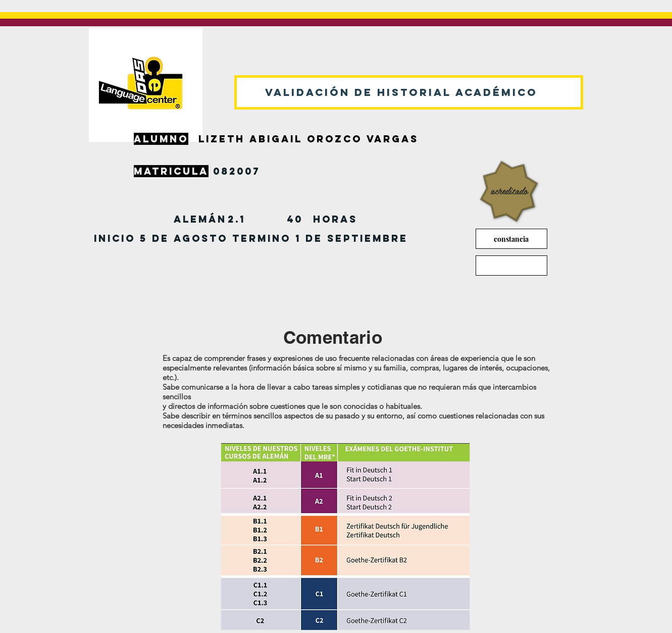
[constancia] (511, 239)
